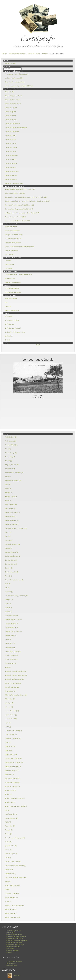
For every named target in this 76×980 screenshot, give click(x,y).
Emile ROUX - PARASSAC (13, 282)
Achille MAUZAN (10, 278)
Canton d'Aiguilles (10, 167)
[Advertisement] (38, 413)
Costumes (8, 261)
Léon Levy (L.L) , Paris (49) (13, 731)
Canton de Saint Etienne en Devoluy (16, 128)
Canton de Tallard (10, 140)
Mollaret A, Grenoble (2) (12, 786)
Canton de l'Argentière (12, 171)
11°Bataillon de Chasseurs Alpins (15, 332)
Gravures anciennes (13, 951)
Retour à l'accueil (10, 64)
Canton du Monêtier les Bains (14, 183)
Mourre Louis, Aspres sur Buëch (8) (16, 806)
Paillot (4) (8, 822)
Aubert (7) (8, 477)
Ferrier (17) (8, 612)
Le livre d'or (11, 963)
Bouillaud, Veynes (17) (12, 524)
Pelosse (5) (8, 834)
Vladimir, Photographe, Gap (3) (14, 905)
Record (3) (8, 850)
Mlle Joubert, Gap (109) (12, 778)
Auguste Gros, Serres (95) (13, 481)
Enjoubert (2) (9, 592)
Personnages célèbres (13, 947)
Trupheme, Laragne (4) (12, 893)
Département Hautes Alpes (17, 54)
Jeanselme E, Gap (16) (12, 687)
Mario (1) (8, 743)
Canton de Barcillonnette (13, 100)
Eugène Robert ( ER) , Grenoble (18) (16, 596)
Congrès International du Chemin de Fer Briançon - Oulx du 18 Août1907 (27, 201)
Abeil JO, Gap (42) (11, 437)
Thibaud (7, 890)
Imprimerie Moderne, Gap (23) (14, 679)
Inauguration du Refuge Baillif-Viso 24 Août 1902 (20, 189)
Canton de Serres (10, 136)
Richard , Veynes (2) (11, 854)
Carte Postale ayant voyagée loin (15, 82)
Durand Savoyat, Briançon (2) (14, 580)
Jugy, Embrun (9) (10, 691)
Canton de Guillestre (11, 155)
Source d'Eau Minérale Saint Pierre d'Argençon (19, 247)
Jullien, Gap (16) (10, 699)
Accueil (4, 54)
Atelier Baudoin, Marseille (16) (14, 473)
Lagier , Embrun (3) (11, 715)
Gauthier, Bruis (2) (11, 635)
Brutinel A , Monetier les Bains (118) (16, 528)
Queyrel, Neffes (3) (11, 846)
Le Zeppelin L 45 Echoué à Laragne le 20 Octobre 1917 (22, 213)
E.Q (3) (7, 588)
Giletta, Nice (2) (10, 643)
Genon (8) (8, 639)
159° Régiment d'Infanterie (13, 328)
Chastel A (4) (9, 540)
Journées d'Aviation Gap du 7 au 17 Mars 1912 (19, 205)
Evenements (10, 933)
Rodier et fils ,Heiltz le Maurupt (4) (15, 866)
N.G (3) (7, 810)
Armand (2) (8, 461)
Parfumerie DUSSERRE (12, 231)
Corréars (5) (9, 568)
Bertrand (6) (9, 493)
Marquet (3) (9, 751)
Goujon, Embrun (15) (11, 659)
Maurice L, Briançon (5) (12, 770)
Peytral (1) (8, 842)
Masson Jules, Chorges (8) (13, 759)
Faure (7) (8, 604)
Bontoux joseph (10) (11, 516)
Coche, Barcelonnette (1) (13, 556)
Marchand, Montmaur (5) (13, 739)
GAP (6, 302)
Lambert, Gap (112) (11, 719)
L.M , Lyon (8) (9, 703)
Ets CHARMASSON (11, 227)
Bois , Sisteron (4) (10, 508)
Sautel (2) (8, 882)
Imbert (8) (8, 667)
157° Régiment (10, 324)
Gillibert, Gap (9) (10, 647)
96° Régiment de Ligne (12, 320)
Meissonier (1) (9, 774)
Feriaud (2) (8, 608)
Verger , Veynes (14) (11, 897)
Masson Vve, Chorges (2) (13, 766)
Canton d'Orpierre (10, 112)
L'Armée (9, 953)
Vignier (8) (8, 901)
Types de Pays (9, 265)
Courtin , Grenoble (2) (12, 572)
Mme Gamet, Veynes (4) (12, 782)
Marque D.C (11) (10, 747)
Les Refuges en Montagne (13, 292)
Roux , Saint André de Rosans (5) (15, 878)
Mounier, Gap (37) (11, 802)
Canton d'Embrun (10, 151)
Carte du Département (12, 310)
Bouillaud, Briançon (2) (12, 520)
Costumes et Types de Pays (15, 945)
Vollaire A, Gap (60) (11, 909)
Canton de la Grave (11, 179)
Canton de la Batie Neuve (13, 104)
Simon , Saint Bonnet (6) (13, 886)
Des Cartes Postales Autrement (16, 937)
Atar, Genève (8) (10, 469)
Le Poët (45, 54)
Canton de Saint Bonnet (12, 124)
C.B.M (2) (8, 536)
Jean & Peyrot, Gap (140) (13, 683)
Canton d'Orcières (10, 159)
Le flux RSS (13, 976)
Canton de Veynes (11, 143)
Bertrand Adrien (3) (11, 497)
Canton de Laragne (34, 54)
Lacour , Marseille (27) (12, 711)
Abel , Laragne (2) (10, 441)
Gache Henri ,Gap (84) (12, 628)
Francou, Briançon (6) (12, 624)
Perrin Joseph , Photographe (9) (15, 838)
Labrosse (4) (9, 707)
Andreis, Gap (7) (10, 457)
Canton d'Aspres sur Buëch (13, 96)
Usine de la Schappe (11, 251)
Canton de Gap (10, 92)
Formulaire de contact (14, 961)
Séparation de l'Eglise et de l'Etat (15, 193)
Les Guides (8, 269)
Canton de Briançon (11, 175)
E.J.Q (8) (8, 584)
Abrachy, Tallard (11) (11, 445)
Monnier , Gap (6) (10, 790)
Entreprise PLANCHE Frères (14, 235)
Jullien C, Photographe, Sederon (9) (16, 695)
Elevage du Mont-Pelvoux (13, 243)
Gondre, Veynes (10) (11, 655)
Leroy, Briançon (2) (11, 735)
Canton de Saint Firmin (12, 132)
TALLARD (8, 306)
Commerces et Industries (14, 943)
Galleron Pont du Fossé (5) (13, 632)
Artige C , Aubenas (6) (12, 465)
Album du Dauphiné (11, 298)
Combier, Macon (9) (11, 560)
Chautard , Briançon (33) (13, 544)
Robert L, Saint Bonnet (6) (13, 862)
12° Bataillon (9, 336)
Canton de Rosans (11, 120)
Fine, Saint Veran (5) (11, 616)
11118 (38, 345)
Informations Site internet (14, 935)
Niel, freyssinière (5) (11, 814)
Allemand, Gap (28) (11, 453)
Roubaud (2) (9, 870)
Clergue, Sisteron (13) (12, 552)
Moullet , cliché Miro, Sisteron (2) (15, 798)
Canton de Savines (11, 163)
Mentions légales (12, 965)
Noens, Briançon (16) (11, 818)
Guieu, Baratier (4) (11, 663)
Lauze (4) (8, 727)
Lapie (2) (8, 723)
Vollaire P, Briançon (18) (12, 917)
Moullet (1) (8, 794)
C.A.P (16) (8, 532)
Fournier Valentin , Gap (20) (14, 620)
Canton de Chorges (11, 147)
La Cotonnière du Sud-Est (13, 239)
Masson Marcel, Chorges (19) (14, 762)
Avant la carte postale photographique (17, 74)
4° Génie (8, 340)
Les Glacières (9, 255)
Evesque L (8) (9, 600)
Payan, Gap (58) (10, 826)
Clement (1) (9, 548)
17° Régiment (9, 316)
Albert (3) (8, 449)
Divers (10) (8, 576)
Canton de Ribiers (10, 116)
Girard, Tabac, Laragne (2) (13, 651)
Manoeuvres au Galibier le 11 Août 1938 (17, 221)
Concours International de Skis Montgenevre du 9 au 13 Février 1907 (26, 197)
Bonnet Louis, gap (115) (12, 512)
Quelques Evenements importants (17, 941)
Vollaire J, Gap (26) (11, 913)
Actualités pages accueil (14, 931)
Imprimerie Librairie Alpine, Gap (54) (16, 675)
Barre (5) (8, 485)
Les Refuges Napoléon (12, 288)
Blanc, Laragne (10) (11, 504)
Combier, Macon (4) (11, 564)
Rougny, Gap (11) (10, 874)
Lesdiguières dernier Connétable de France (18, 274)
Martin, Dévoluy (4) (11, 755)
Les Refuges (10, 949)
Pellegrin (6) (9, 830)
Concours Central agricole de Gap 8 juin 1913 (19, 209)
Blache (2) (8, 501)
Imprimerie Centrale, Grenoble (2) (15, 671)
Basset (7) (8, 489)
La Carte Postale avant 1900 (14, 78)
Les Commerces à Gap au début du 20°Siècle (19, 86)
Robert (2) (8, 858)
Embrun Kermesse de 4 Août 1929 (16, 217)
